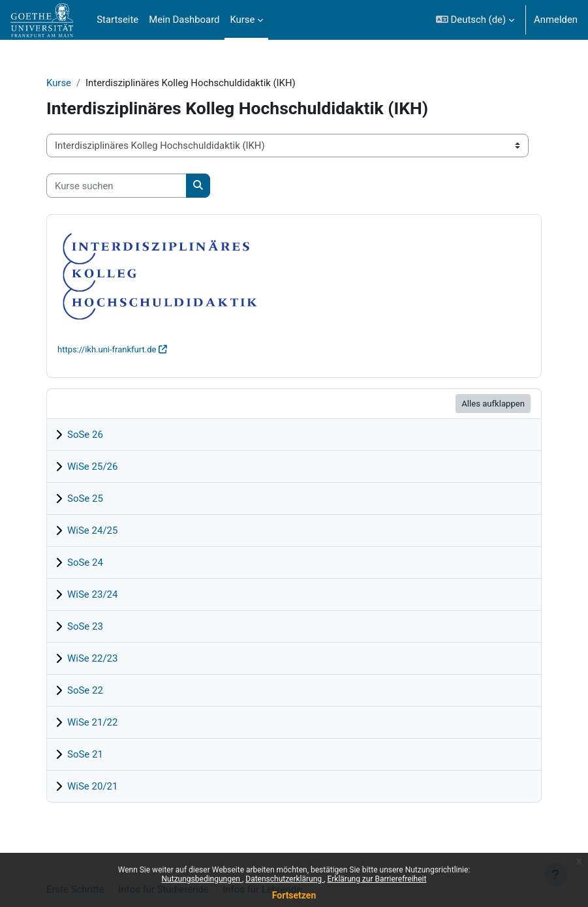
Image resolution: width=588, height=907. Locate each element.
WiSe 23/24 (92, 594)
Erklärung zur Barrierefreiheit (377, 879)
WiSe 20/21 (92, 786)
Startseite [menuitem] (117, 20)
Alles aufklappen (493, 404)
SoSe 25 (85, 499)
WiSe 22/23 (92, 658)
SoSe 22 (85, 690)
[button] (475, 20)
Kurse (59, 83)
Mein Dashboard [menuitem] (184, 20)
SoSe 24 (85, 562)
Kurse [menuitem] (242, 20)
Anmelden (556, 20)
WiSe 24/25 (92, 530)
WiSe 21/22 (92, 722)
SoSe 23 (85, 626)
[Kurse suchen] (116, 185)
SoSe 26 (85, 435)
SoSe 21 (85, 754)
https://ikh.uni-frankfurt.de (107, 349)
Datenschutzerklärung (285, 879)
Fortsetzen (294, 895)
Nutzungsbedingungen (202, 879)
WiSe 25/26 (92, 467)
